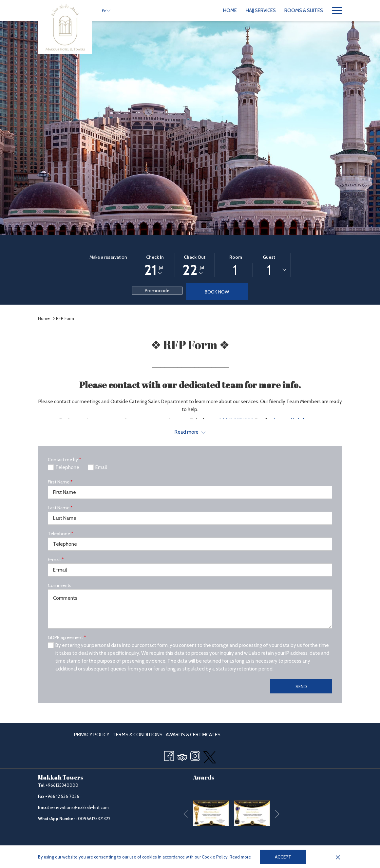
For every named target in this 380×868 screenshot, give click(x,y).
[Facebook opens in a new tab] (169, 755)
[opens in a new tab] (211, 813)
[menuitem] (172, 10)
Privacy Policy (92, 735)
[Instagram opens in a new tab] (195, 755)
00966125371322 (94, 819)
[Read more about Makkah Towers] (190, 432)
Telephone (61, 534)
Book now (217, 292)
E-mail (56, 559)
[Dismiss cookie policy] (338, 857)
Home (44, 318)
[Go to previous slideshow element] (186, 814)
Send (301, 687)
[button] (155, 265)
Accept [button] (283, 857)
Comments (60, 585)
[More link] (335, 10)
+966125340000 (62, 785)
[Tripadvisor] (182, 755)
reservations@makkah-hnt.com (79, 807)
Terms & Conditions (138, 735)
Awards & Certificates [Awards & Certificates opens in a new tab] (193, 736)
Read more (240, 857)
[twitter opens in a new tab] (210, 756)
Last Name (60, 508)
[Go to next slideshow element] (277, 814)
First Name (60, 482)
